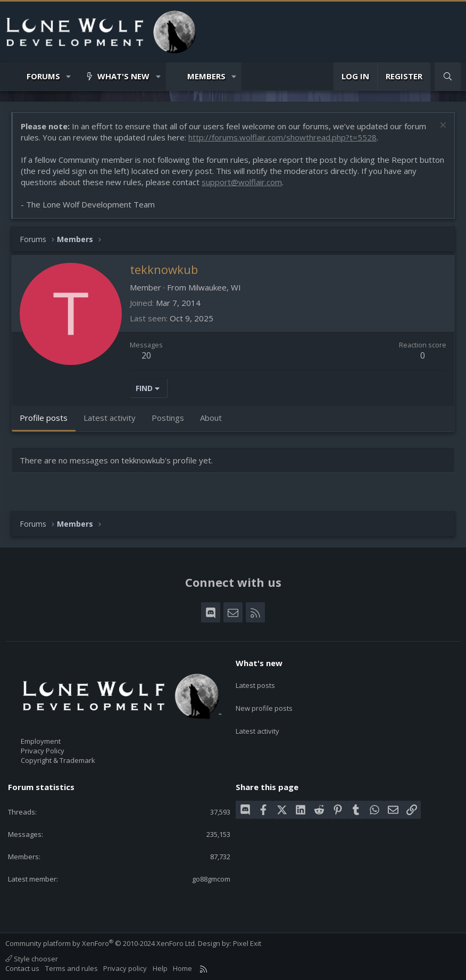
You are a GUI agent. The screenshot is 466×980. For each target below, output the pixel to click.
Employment (41, 741)
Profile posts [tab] (44, 418)
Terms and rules (72, 968)
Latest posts (255, 682)
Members (206, 76)
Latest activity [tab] (110, 418)
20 (146, 355)
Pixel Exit (247, 943)
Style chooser (32, 959)
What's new (123, 76)
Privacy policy (125, 968)
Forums (43, 76)
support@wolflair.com (242, 182)
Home (182, 968)
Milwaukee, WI (215, 287)
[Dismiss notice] (442, 126)
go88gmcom (211, 879)
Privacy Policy (43, 751)
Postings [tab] (168, 418)
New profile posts (264, 701)
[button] (69, 76)
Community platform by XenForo (101, 943)
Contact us (22, 968)
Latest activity (257, 720)
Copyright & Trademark (58, 760)
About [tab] (211, 418)
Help (160, 968)
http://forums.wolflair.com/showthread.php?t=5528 (282, 137)
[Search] (448, 76)
